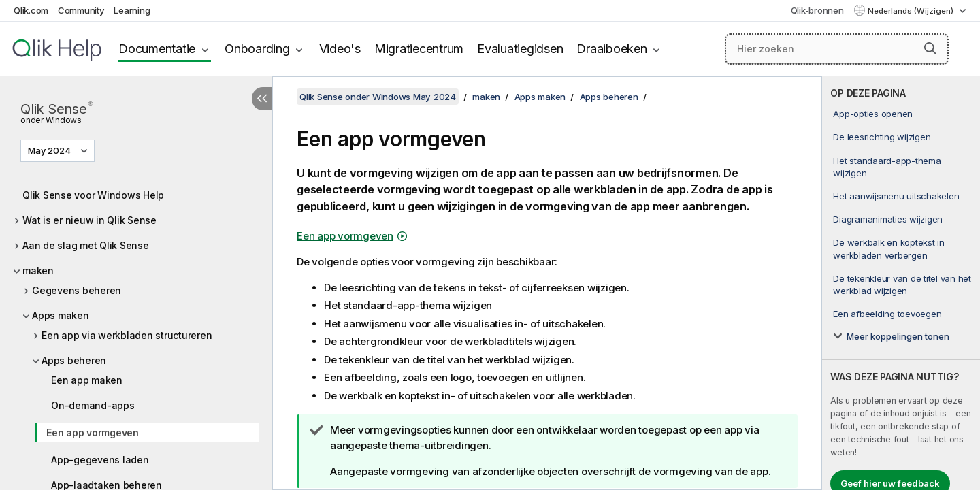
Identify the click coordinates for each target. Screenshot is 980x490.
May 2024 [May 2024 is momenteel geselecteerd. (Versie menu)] (50, 150)
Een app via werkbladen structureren (127, 335)
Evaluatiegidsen (520, 49)
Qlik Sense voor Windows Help (93, 195)
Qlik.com (31, 10)
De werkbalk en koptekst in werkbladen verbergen (889, 248)
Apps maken (61, 315)
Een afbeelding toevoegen (887, 314)
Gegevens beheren (77, 290)
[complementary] (901, 283)
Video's (340, 49)
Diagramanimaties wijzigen (888, 219)
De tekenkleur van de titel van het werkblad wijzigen (902, 284)
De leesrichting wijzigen (882, 137)
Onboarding (257, 49)
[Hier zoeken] (837, 49)
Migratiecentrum (419, 49)
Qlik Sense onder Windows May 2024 (378, 97)
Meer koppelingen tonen (898, 336)
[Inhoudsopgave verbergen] (262, 99)
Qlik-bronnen (817, 10)
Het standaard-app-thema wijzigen (887, 167)
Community (81, 10)
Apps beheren (74, 360)
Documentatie (157, 49)
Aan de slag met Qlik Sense (86, 245)
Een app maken (87, 380)
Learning (132, 10)
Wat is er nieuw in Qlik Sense (89, 220)
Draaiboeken (611, 49)
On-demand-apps (93, 405)
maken (38, 271)
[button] (930, 48)
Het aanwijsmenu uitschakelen (896, 196)
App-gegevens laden (100, 460)
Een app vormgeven (93, 432)
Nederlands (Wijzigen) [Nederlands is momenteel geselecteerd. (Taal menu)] (912, 11)
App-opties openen (873, 114)
